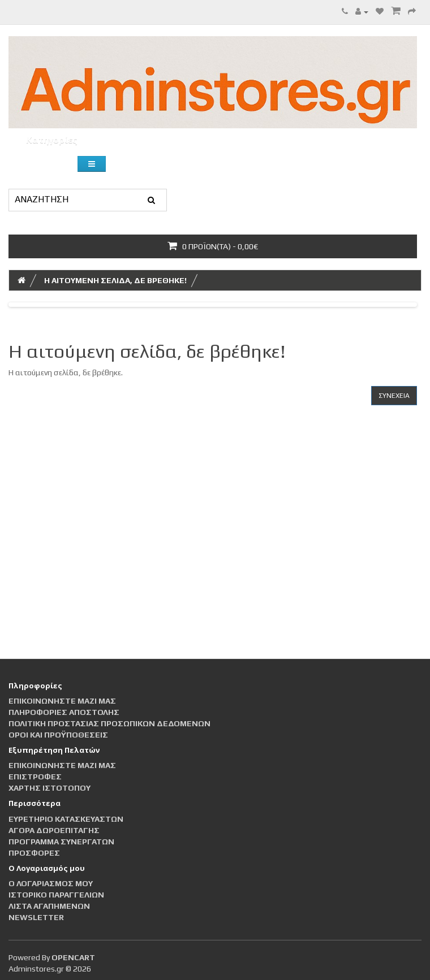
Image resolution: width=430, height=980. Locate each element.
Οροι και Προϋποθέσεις (58, 735)
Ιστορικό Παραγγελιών (56, 895)
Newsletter (36, 917)
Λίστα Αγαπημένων (49, 906)
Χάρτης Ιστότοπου (50, 788)
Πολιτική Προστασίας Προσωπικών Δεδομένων (109, 723)
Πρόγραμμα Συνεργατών (61, 842)
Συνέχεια (394, 396)
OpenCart (73, 957)
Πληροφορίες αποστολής (64, 712)
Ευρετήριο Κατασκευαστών (66, 819)
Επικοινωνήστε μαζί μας (62, 701)
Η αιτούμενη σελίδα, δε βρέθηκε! (115, 280)
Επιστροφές (35, 777)
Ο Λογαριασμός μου (51, 883)
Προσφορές (34, 853)
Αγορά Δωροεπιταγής (54, 830)
